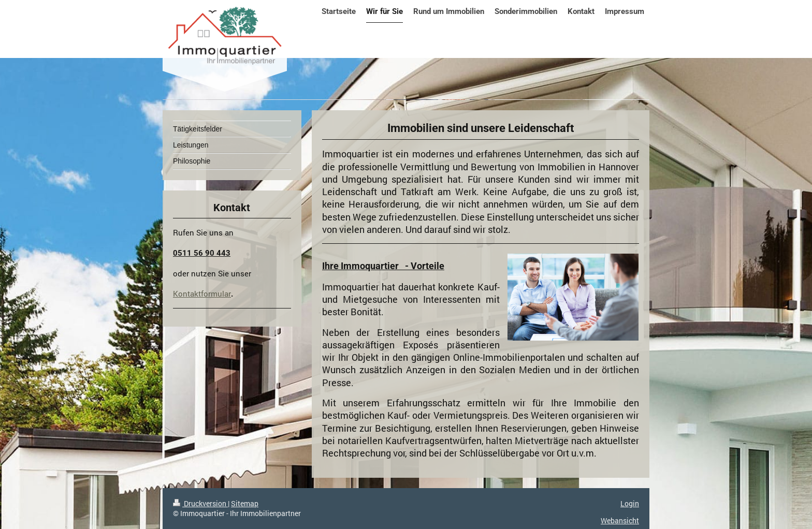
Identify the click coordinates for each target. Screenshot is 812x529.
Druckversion (200, 503)
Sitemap (245, 503)
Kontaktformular (202, 293)
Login (630, 503)
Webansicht (620, 520)
